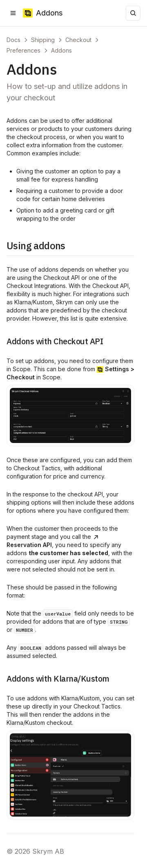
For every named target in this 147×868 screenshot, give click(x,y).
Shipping (43, 40)
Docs (13, 40)
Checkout (78, 40)
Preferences (23, 50)
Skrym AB (48, 851)
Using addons (36, 246)
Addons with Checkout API (55, 341)
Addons (61, 50)
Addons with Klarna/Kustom (58, 679)
